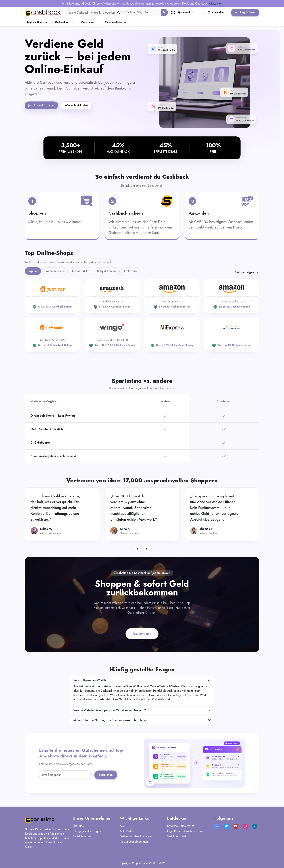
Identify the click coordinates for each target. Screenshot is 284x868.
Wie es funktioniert (78, 105)
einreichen (106, 775)
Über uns (78, 826)
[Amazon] (112, 296)
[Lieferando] (52, 335)
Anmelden (216, 13)
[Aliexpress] (172, 335)
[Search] (94, 13)
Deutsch (184, 13)
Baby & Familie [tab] (107, 271)
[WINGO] (112, 335)
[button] (138, 549)
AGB (123, 826)
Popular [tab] (33, 271)
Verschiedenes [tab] (55, 271)
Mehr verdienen (114, 22)
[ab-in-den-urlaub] (232, 335)
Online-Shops (63, 22)
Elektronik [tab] (131, 271)
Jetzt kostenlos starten (42, 105)
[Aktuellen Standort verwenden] (164, 12)
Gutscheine (88, 22)
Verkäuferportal (177, 836)
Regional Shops (35, 22)
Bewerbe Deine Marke (181, 826)
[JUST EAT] (52, 296)
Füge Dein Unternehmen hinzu (186, 831)
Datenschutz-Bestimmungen (136, 836)
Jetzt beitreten (142, 634)
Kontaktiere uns (82, 836)
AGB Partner (127, 831)
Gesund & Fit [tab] (81, 271)
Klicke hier (215, 4)
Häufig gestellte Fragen (87, 831)
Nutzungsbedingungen (134, 842)
